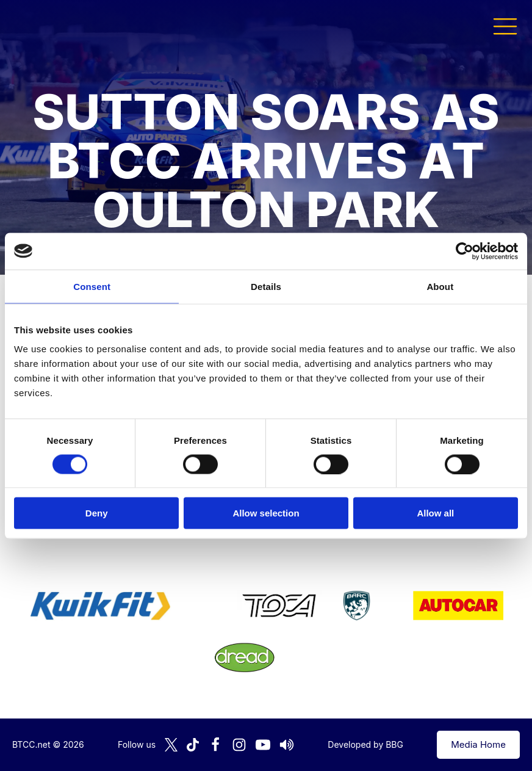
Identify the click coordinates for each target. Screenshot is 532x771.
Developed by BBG (365, 744)
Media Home (478, 744)
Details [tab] (266, 286)
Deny (97, 513)
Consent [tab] (92, 286)
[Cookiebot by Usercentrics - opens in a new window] (465, 251)
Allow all (435, 513)
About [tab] (440, 286)
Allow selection (266, 513)
